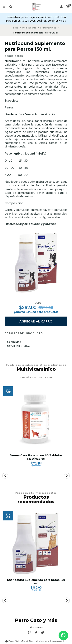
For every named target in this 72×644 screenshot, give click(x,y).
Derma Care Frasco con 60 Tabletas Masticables (36, 457)
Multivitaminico (48, 28)
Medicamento (29, 28)
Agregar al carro (36, 321)
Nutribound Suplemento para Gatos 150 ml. (36, 582)
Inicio (15, 28)
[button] (5, 476)
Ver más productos (36, 378)
